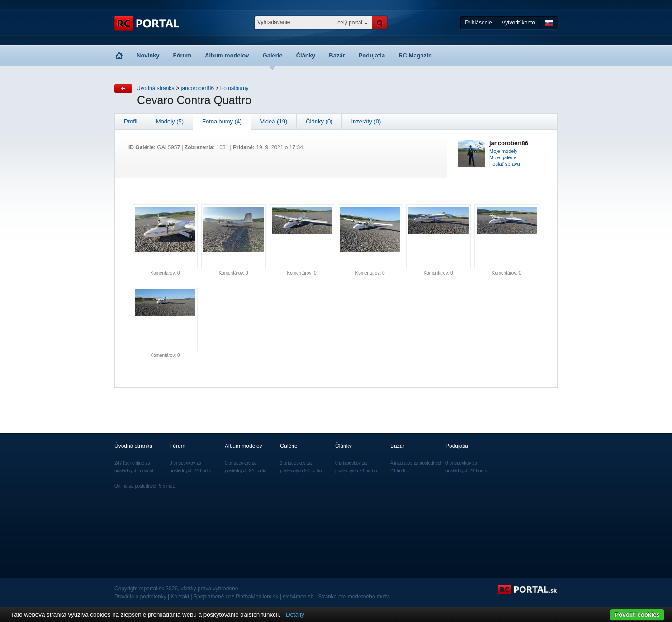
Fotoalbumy (234, 88)
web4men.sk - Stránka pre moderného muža (336, 597)
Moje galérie (503, 157)
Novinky (148, 55)
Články (306, 55)
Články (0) (319, 121)
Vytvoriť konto (518, 23)
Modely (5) (170, 121)
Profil (131, 121)
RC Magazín (415, 55)
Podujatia (372, 55)
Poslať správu (505, 164)
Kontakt (180, 597)
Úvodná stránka (156, 88)
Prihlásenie (478, 23)
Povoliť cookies (637, 615)
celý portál (350, 23)
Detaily (295, 615)
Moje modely (503, 151)
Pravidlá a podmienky (140, 597)
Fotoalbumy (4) (222, 121)
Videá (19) (274, 121)
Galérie (273, 55)
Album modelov (227, 55)
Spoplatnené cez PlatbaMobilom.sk (236, 597)
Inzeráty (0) (366, 121)
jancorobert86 (197, 88)
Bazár (337, 55)
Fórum (182, 55)
